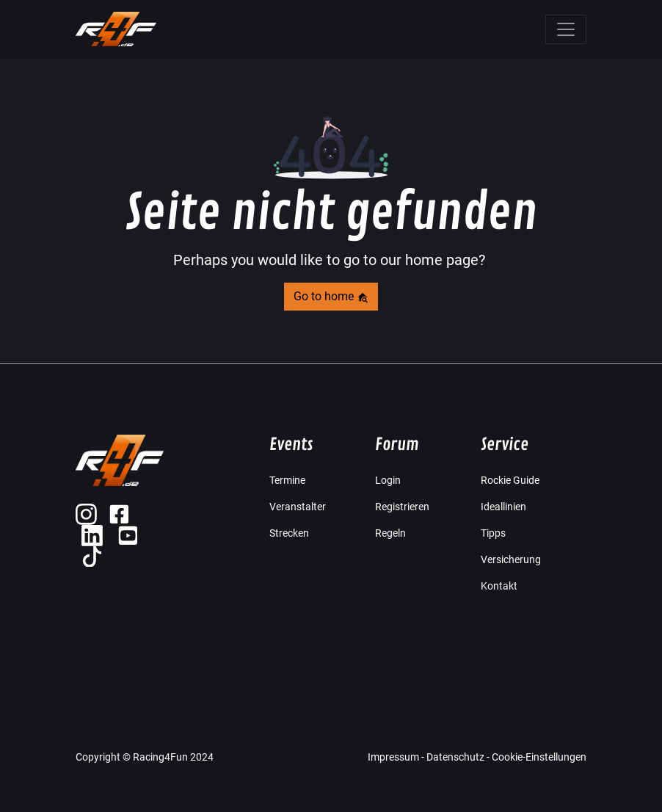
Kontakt (499, 586)
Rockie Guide (510, 480)
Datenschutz (455, 757)
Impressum (393, 757)
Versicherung (511, 559)
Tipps (493, 533)
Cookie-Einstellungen (539, 757)
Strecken (289, 533)
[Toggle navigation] (566, 29)
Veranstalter (298, 507)
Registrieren (402, 507)
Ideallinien (503, 507)
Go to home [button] (331, 296)
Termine (287, 480)
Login (388, 480)
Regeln (390, 533)
